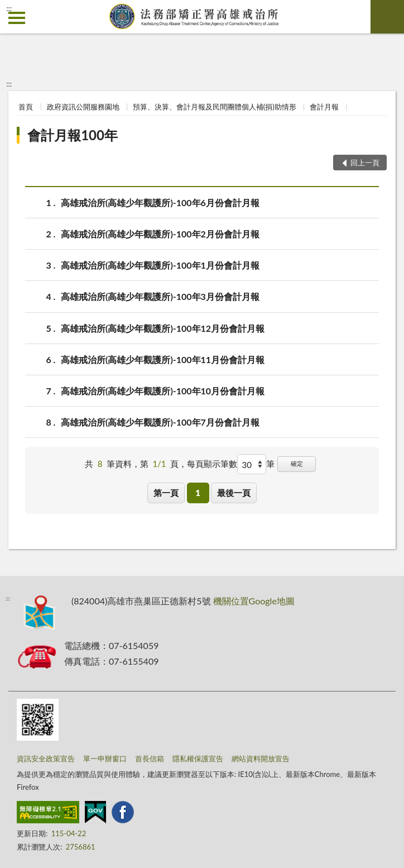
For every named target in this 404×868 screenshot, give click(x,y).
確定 (297, 463)
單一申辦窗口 (105, 759)
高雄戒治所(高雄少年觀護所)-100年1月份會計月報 (160, 265)
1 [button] (198, 493)
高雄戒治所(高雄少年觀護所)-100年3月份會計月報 (160, 296)
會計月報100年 (73, 135)
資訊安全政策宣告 (46, 759)
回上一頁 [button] (365, 163)
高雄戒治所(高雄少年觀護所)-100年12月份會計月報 (163, 328)
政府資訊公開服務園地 (83, 107)
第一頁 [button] (166, 493)
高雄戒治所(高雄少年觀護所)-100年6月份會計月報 (160, 202)
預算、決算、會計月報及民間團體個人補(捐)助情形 (215, 107)
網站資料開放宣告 (261, 759)
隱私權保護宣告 (198, 759)
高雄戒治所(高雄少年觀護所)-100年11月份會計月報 (163, 359)
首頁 (26, 107)
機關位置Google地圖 (254, 601)
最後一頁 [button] (234, 493)
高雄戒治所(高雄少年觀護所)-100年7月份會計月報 (160, 422)
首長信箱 (150, 759)
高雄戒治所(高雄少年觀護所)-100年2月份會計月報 (160, 234)
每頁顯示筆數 (212, 464)
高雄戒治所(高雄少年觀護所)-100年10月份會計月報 (163, 391)
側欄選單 (17, 18)
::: (9, 8)
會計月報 (324, 107)
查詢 (387, 17)
